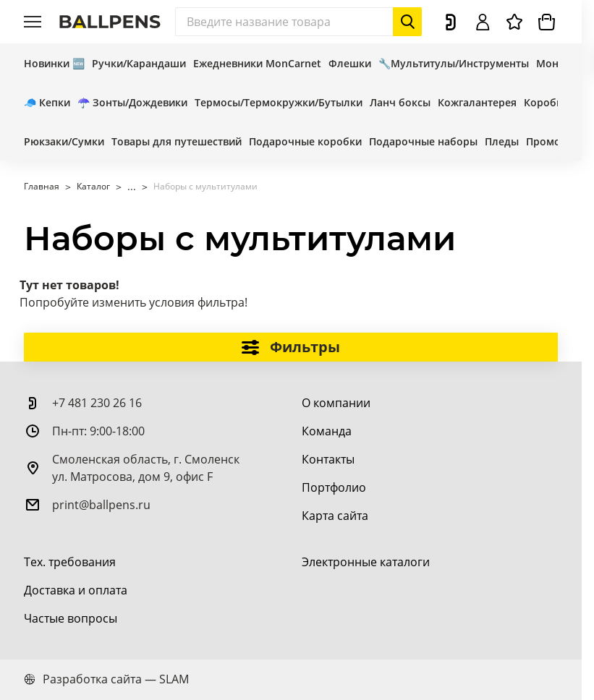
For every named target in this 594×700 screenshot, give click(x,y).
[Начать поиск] (407, 22)
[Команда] (327, 431)
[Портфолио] (334, 487)
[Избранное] (514, 22)
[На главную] (110, 22)
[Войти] (483, 22)
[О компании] (336, 403)
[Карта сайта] (335, 516)
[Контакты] (328, 459)
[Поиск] (298, 22)
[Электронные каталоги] (366, 562)
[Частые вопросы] (71, 618)
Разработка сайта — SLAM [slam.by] (106, 679)
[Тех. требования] (70, 562)
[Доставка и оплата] (76, 590)
